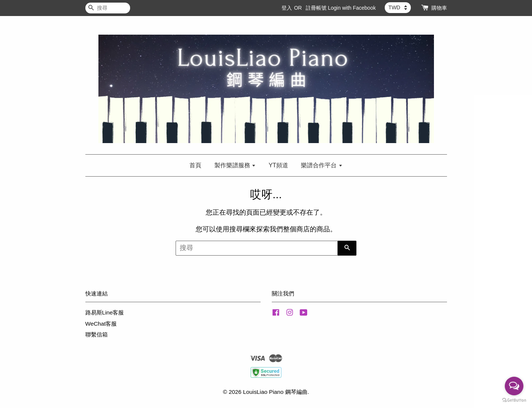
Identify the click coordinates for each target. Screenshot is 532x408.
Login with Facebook (352, 8)
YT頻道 (278, 165)
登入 (287, 8)
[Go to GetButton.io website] (514, 400)
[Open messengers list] (514, 386)
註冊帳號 (316, 8)
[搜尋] (108, 8)
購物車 (439, 8)
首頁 (195, 165)
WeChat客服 (101, 324)
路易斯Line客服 (105, 312)
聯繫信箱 (97, 334)
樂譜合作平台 (322, 165)
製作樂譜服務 (235, 165)
